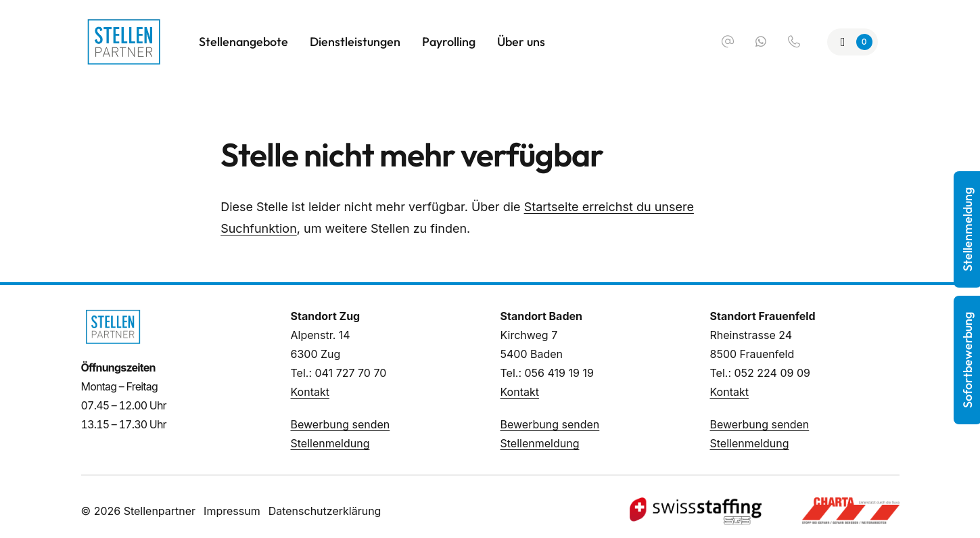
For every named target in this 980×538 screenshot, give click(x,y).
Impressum (232, 511)
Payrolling (449, 42)
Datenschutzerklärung (325, 511)
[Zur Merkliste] (853, 42)
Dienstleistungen (355, 42)
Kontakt (310, 392)
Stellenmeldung (330, 443)
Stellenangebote (243, 42)
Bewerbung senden (341, 424)
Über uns (521, 42)
